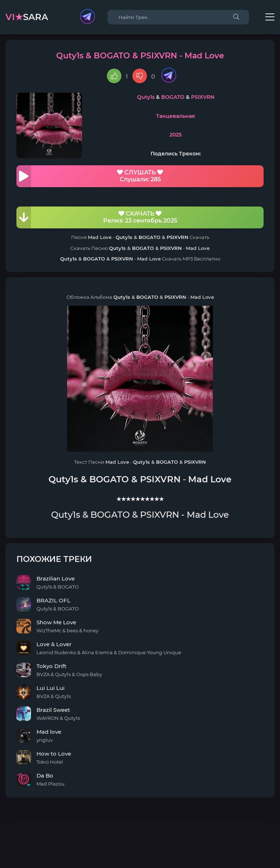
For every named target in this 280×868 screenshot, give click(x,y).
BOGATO (173, 97)
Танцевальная (176, 116)
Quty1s (146, 97)
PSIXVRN (203, 97)
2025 (176, 135)
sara (27, 17)
